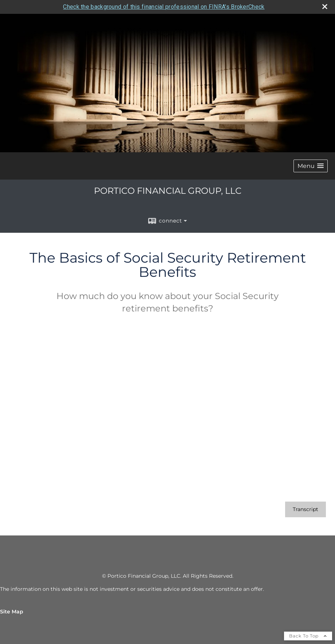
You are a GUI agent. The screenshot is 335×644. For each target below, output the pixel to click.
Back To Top (308, 636)
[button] (311, 166)
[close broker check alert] (325, 7)
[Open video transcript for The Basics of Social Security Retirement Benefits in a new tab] (306, 509)
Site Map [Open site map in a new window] (12, 612)
